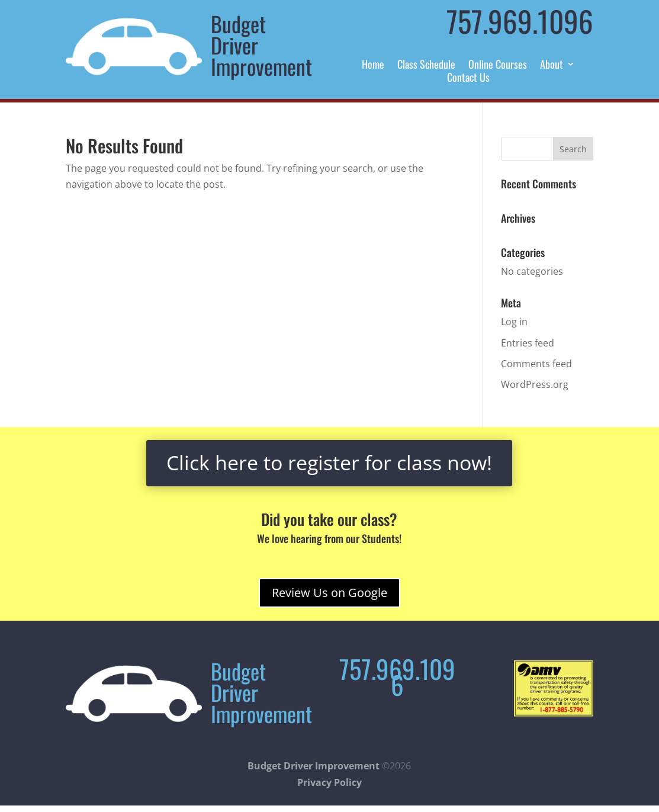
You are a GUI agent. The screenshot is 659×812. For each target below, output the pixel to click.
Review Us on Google (329, 593)
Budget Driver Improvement (314, 766)
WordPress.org (535, 384)
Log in (514, 322)
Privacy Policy (329, 782)
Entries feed (528, 343)
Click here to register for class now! (329, 463)
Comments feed (536, 364)
